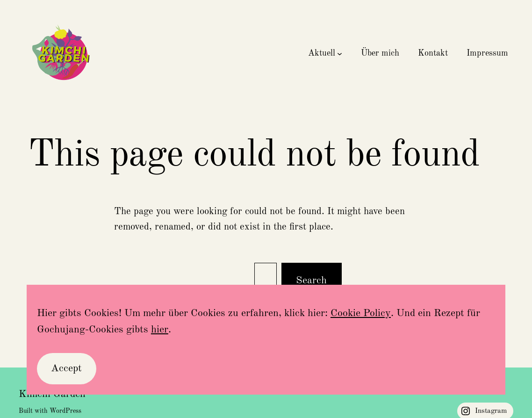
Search (311, 281)
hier (160, 330)
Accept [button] (66, 368)
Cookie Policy (361, 313)
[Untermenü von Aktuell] (340, 54)
